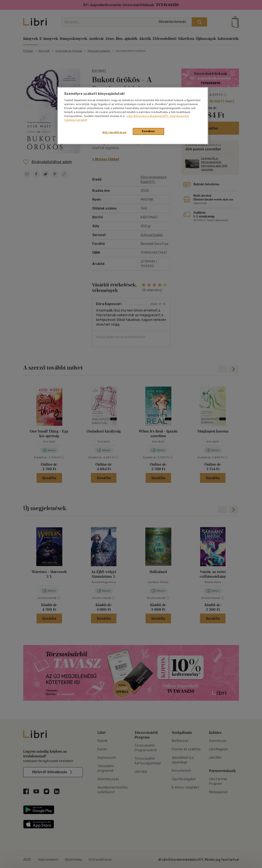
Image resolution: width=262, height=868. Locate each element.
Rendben (148, 131)
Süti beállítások (114, 132)
